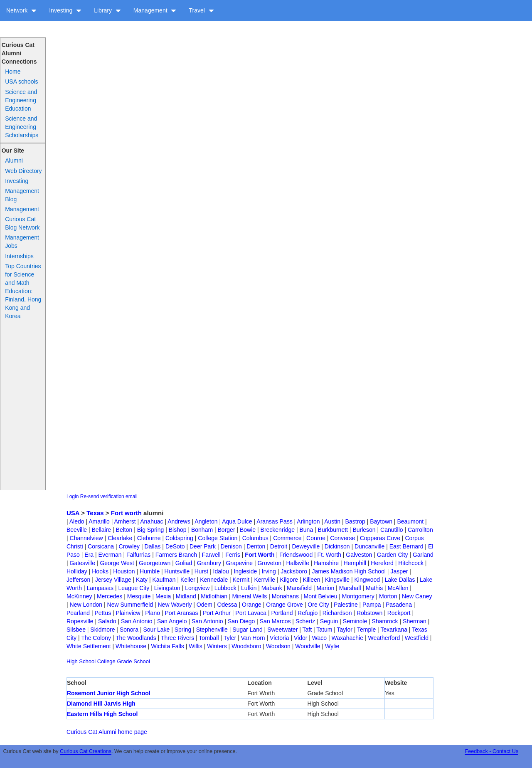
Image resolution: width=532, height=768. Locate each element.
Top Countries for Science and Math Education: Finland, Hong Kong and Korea (23, 291)
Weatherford (384, 638)
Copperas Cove (380, 538)
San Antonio (137, 621)
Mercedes (110, 596)
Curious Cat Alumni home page (107, 732)
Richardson (337, 613)
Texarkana (394, 630)
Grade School (133, 661)
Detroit (279, 546)
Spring (183, 630)
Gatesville (83, 563)
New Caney (417, 596)
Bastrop (355, 521)
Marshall (350, 588)
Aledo (77, 521)
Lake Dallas (400, 580)
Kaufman (164, 580)
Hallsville (297, 563)
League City (134, 588)
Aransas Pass (274, 521)
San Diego (241, 621)
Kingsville (337, 580)
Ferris (233, 555)
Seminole (355, 621)
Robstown (369, 613)
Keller (188, 580)
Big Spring (151, 530)
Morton (388, 596)
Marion (325, 588)
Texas (95, 513)
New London (86, 605)
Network (21, 10)
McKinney (79, 596)
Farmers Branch (176, 555)
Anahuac (151, 521)
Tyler (230, 638)
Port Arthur (217, 613)
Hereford (382, 563)
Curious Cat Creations (86, 751)
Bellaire (101, 530)
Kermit (241, 580)
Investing (65, 10)
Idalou (221, 571)
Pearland (78, 613)
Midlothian (214, 596)
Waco (319, 638)
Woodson (278, 646)
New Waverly (175, 605)
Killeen (311, 580)
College (106, 661)
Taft (307, 630)
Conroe (316, 538)
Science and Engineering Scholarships (22, 127)
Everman (110, 555)
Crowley (129, 546)
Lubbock (225, 588)
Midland (186, 596)
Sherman (415, 621)
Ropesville (80, 621)
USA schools (21, 81)
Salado (107, 621)
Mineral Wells (250, 596)
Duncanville (369, 546)
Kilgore (289, 580)
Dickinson (337, 546)
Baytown (381, 521)
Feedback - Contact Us (491, 751)
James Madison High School (349, 571)
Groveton (269, 563)
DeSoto (175, 546)
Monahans (285, 596)
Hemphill (355, 563)
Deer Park (203, 546)
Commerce (287, 538)
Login (73, 496)
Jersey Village (113, 580)
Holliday (77, 571)
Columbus (255, 538)
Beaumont (410, 521)
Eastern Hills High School (102, 714)
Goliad (184, 563)
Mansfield (299, 588)
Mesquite (139, 596)
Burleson (364, 530)
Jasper (399, 571)
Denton (256, 546)
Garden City (393, 555)
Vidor (300, 638)
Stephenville (212, 630)
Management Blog (22, 195)
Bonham (202, 530)
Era (89, 555)
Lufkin (249, 588)
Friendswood (296, 555)
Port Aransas (181, 613)
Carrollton (420, 530)
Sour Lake (156, 630)
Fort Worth (260, 555)
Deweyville (306, 546)
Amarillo (99, 521)
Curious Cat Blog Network (22, 223)
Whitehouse (131, 646)
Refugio (308, 613)
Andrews (179, 521)
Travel (201, 10)
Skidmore (102, 630)
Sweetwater (282, 630)
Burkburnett (333, 530)
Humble (150, 571)
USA (73, 513)
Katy (142, 580)
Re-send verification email (109, 496)
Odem (204, 605)
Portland (282, 613)
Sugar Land (247, 630)
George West (117, 563)
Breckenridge (278, 530)
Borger (227, 530)
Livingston (167, 588)
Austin (332, 521)
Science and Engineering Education (21, 100)
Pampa (372, 605)
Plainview (128, 613)
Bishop (178, 530)
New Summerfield (130, 605)
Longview (197, 588)
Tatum (324, 630)
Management (155, 10)
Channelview (86, 538)
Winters (217, 646)
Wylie (332, 646)
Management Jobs (22, 242)
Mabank (272, 588)
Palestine (346, 605)
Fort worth (126, 513)
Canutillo (392, 530)
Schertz (305, 621)
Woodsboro (246, 646)
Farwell (211, 555)
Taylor (345, 630)
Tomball (209, 638)
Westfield (417, 638)
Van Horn (253, 638)
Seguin (329, 621)
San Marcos (275, 621)
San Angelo (172, 621)
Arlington (308, 521)
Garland (423, 555)
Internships (19, 256)
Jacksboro (294, 571)
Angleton (206, 521)
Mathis (374, 588)
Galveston (359, 555)
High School (81, 661)
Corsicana (101, 546)
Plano (153, 613)
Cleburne (149, 538)
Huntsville (177, 571)
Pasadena (399, 605)
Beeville (77, 530)
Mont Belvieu (321, 596)
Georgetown (155, 563)
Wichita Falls (167, 646)
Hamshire (326, 563)
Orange (252, 605)
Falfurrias (138, 555)
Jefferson (78, 580)
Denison (231, 546)
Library (107, 10)
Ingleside (245, 571)
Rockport (399, 613)
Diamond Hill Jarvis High (101, 704)
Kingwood (367, 580)
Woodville (308, 646)
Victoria (279, 638)
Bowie (248, 530)
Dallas (153, 546)
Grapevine (239, 563)
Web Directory (23, 171)
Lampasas (100, 588)
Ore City (318, 605)
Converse (342, 538)
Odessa (227, 605)
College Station (218, 538)
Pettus (103, 613)
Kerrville (265, 580)
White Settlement (89, 646)
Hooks (100, 571)
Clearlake (120, 538)
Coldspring (179, 538)
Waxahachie (348, 638)
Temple (366, 630)
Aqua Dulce (237, 521)
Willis (196, 646)
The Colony (96, 638)
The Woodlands (136, 638)
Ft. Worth (329, 555)
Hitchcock (411, 563)
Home (13, 72)
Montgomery (358, 596)
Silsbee (76, 630)
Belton (124, 530)
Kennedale (214, 580)
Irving (269, 571)
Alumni (14, 161)
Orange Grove (284, 605)
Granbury (209, 563)
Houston (124, 571)
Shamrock (385, 621)
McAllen (398, 588)
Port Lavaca (251, 613)
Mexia (163, 596)
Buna (306, 530)
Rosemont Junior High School (109, 693)
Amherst (125, 521)
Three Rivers (177, 638)
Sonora (129, 630)
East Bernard (406, 546)
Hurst (201, 571)
